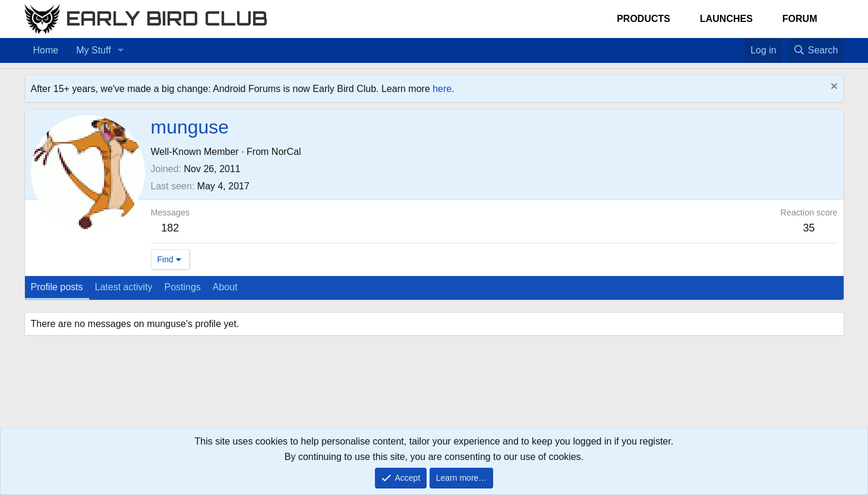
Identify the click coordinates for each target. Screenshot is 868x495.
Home (46, 50)
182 (170, 228)
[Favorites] (738, 43)
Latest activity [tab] (124, 287)
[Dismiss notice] (833, 88)
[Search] (816, 50)
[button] (120, 50)
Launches (726, 19)
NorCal (286, 152)
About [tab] (225, 287)
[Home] (726, 43)
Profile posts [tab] (57, 287)
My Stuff (93, 50)
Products (643, 19)
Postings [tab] (182, 287)
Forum (800, 19)
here (442, 89)
